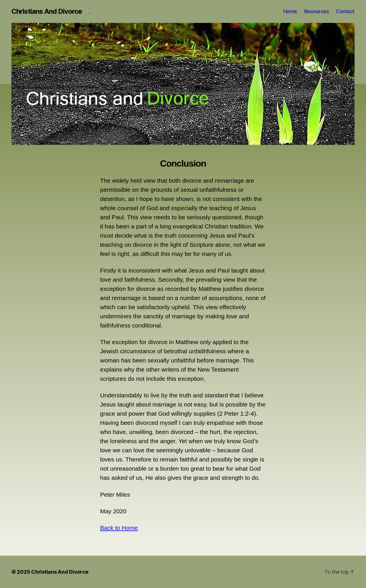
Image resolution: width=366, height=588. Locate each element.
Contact (345, 11)
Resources (317, 11)
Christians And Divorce (47, 11)
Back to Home (119, 528)
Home (290, 11)
